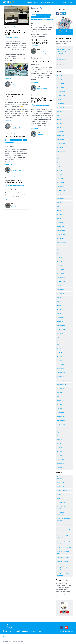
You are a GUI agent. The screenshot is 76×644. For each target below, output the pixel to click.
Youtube (66, 628)
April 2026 (60, 76)
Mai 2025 (59, 119)
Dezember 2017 (61, 468)
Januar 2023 (60, 226)
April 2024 (60, 171)
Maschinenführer (35, 20)
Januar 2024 (60, 183)
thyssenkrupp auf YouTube (64, 548)
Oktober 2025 (61, 100)
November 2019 (61, 377)
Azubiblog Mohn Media (63, 491)
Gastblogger (14, 85)
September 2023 (61, 199)
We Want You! (35, 11)
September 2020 (61, 337)
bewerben (34, 17)
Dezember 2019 (61, 373)
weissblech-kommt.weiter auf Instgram (64, 574)
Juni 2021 (60, 301)
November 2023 (61, 191)
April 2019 (60, 404)
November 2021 (61, 282)
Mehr (55, 3)
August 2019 (60, 388)
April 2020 (60, 357)
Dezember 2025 (61, 92)
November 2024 (61, 143)
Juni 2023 (60, 206)
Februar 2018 (61, 460)
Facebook (57, 13)
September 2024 (61, 151)
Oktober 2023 (61, 195)
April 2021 (60, 309)
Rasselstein (15, 38)
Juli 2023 (59, 202)
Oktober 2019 (61, 381)
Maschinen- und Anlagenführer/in (43, 17)
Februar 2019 (61, 412)
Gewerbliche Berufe (45, 3)
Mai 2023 (59, 210)
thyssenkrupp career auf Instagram (63, 531)
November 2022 (61, 234)
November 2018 (61, 424)
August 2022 (60, 246)
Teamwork (50, 20)
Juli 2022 (59, 250)
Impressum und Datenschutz (11, 637)
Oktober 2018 (61, 428)
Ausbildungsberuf (47, 15)
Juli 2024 (59, 159)
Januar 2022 (60, 274)
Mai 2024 (59, 167)
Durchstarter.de (61, 502)
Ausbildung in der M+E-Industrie (63, 478)
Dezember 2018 (61, 420)
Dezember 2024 (61, 139)
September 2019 (61, 384)
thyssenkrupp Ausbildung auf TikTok (64, 519)
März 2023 (60, 218)
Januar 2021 (60, 321)
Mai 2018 (59, 448)
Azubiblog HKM (61, 487)
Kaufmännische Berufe (32, 3)
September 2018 (61, 432)
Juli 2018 (59, 440)
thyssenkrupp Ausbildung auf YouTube (64, 537)
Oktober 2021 (61, 286)
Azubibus (25, 140)
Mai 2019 (59, 400)
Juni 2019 (60, 396)
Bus (7, 142)
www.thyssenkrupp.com (66, 631)
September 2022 (61, 242)
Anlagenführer (39, 15)
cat (11, 38)
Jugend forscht (61, 498)
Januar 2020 (60, 369)
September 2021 (61, 290)
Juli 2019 (59, 392)
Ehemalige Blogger (42, 52)
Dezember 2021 (61, 278)
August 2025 (60, 108)
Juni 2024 (60, 163)
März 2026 (60, 80)
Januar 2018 (60, 464)
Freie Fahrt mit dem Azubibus (41, 61)
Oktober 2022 (61, 238)
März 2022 (60, 266)
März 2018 (60, 456)
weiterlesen (9, 79)
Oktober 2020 (61, 333)
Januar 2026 (60, 88)
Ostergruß (64, 66)
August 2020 (60, 341)
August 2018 (60, 436)
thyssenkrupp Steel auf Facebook (63, 553)
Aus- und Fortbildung (18, 140)
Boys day (39, 105)
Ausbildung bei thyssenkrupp (61, 513)
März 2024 (60, 175)
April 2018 (60, 452)
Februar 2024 (61, 179)
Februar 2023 (61, 222)
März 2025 (60, 127)
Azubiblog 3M (61, 483)
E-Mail (65, 13)
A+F (12, 140)
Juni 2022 (60, 254)
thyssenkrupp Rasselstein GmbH (64, 562)
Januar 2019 (60, 416)
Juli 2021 (59, 297)
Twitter (61, 13)
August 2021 (60, 293)
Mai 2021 (59, 305)
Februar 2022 (61, 270)
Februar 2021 (61, 317)
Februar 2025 (61, 131)
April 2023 (60, 214)
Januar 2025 (60, 135)
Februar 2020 (61, 365)
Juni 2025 (60, 115)
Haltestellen (11, 142)
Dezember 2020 (61, 325)
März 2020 (60, 361)
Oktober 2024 (61, 147)
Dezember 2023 (61, 187)
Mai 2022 (59, 258)
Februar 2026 (61, 84)
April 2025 (60, 123)
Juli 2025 (59, 111)
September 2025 (61, 104)
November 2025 (61, 96)
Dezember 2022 (61, 230)
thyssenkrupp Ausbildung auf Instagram (64, 525)
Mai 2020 (59, 353)
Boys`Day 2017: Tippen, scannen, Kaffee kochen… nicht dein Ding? (16, 32)
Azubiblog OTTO (61, 494)
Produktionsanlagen (43, 20)
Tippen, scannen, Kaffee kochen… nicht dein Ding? (14, 181)
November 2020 (61, 329)
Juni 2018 (60, 444)
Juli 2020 (59, 345)
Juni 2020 (60, 349)
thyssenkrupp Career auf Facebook (63, 543)
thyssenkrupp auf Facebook (64, 557)
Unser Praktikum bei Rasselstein (64, 59)
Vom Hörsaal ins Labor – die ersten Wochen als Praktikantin (64, 50)
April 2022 (60, 262)
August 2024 (60, 155)
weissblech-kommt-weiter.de (62, 568)
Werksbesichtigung (45, 105)
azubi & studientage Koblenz (62, 507)
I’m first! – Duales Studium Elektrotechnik (14, 95)
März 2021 (60, 313)
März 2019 (60, 408)
